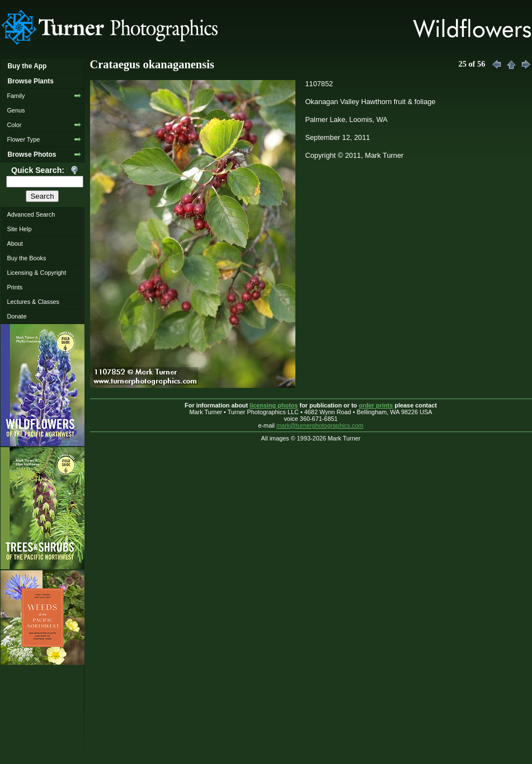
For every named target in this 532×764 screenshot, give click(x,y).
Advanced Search (31, 214)
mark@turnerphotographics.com (320, 425)
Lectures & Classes (33, 302)
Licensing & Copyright (36, 273)
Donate (17, 316)
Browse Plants (30, 81)
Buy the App (27, 66)
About (15, 243)
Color (14, 125)
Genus (16, 110)
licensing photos (274, 405)
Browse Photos (32, 154)
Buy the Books (26, 258)
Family (16, 96)
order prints (376, 405)
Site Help (19, 229)
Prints (15, 287)
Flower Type (23, 139)
